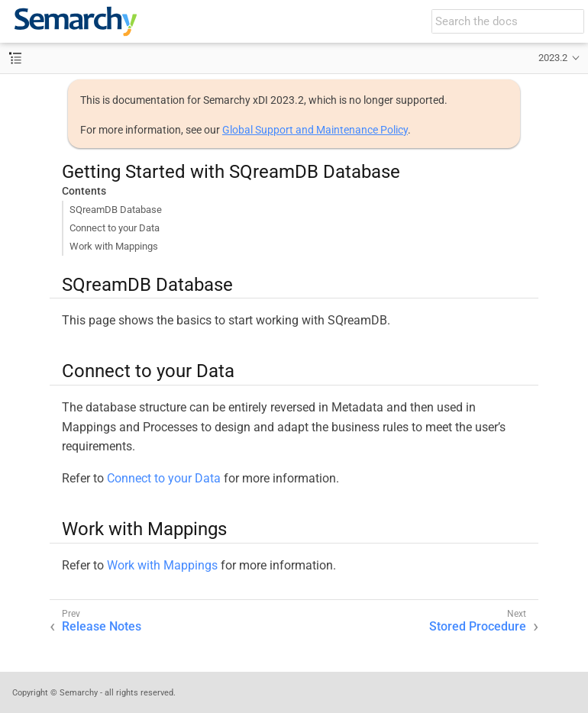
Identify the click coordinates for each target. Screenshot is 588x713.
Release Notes (102, 626)
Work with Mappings (114, 246)
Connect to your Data (115, 228)
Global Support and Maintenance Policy (315, 130)
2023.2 (553, 58)
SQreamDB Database (116, 210)
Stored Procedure (478, 626)
